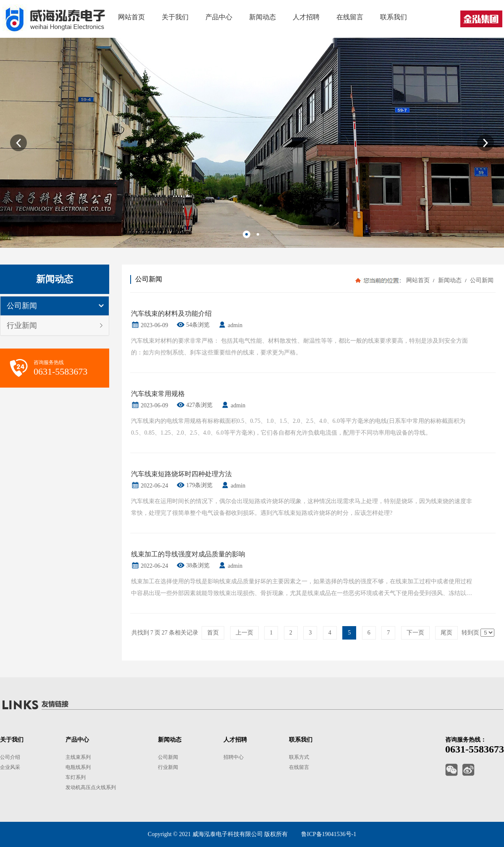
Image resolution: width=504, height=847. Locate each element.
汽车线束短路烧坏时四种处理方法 (181, 474)
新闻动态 (450, 280)
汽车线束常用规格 (158, 394)
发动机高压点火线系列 (91, 787)
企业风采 (10, 767)
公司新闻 (22, 306)
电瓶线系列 (78, 767)
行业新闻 (22, 325)
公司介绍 (10, 757)
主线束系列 (78, 757)
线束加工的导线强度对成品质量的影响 (188, 554)
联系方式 (299, 757)
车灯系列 (76, 777)
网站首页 (418, 280)
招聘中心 (234, 757)
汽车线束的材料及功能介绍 (171, 313)
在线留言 (299, 767)
